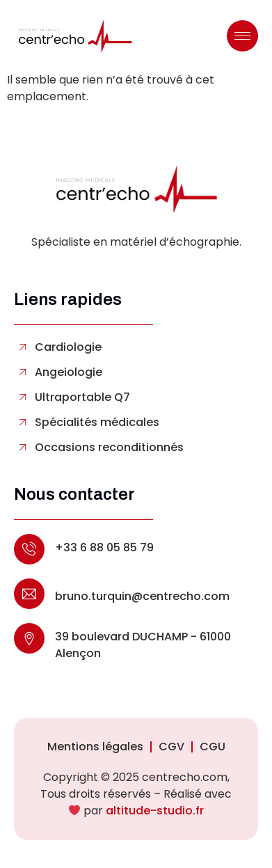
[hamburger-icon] (242, 36)
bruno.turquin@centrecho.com (142, 596)
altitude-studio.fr (155, 811)
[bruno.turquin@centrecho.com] (29, 594)
